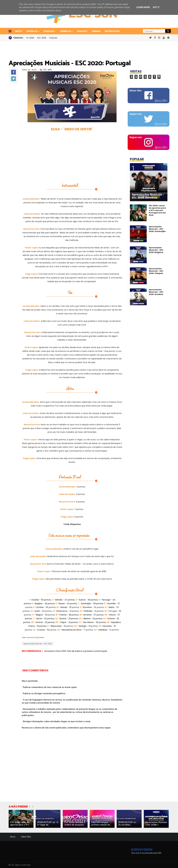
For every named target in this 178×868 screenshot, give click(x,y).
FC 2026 (30, 38)
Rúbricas (66, 31)
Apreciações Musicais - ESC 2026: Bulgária (156, 250)
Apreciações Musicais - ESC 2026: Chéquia (156, 271)
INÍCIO (19, 31)
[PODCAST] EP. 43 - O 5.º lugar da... (48, 824)
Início (13, 837)
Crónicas (32, 31)
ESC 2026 (42, 38)
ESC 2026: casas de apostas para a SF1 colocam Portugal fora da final (157, 210)
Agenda (96, 31)
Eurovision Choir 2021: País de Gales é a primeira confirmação (76, 651)
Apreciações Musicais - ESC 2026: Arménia (156, 292)
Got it (156, 7)
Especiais (49, 31)
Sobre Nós (26, 837)
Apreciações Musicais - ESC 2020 (38, 644)
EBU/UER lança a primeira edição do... (101, 824)
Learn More (143, 7)
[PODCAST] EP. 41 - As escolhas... (128, 824)
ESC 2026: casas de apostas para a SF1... (20, 824)
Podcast (82, 31)
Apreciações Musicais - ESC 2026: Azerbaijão (157, 229)
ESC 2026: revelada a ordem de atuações (75, 824)
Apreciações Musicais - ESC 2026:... (156, 824)
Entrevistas (112, 31)
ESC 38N (47, 70)
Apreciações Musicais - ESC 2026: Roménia (148, 196)
